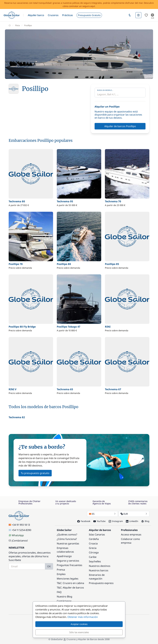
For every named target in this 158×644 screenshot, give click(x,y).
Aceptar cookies (79, 624)
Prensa (61, 570)
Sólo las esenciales (79, 632)
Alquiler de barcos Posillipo (120, 126)
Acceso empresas (131, 535)
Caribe (93, 557)
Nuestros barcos (99, 570)
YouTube (99, 521)
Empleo (61, 574)
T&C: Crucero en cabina (70, 583)
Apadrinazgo (64, 556)
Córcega (94, 552)
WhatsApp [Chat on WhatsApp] (16, 535)
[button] (36, 15)
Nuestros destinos (100, 566)
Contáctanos (64, 601)
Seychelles (95, 561)
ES (102, 514)
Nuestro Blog (64, 597)
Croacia (93, 543)
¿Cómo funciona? (67, 539)
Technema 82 (17, 417)
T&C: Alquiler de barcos (70, 588)
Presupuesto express (101, 583)
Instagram (116, 521)
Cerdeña (94, 539)
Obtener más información (83, 617)
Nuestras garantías (68, 543)
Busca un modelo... (105, 90)
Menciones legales (68, 579)
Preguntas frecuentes (70, 565)
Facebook (84, 521)
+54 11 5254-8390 (20, 530)
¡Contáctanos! (18, 541)
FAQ (59, 592)
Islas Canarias (97, 535)
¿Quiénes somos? (67, 535)
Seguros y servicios (68, 561)
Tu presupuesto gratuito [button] (35, 473)
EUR (134, 514)
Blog (145, 521)
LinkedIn (132, 521)
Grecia (93, 548)
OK (49, 566)
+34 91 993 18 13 (19, 525)
